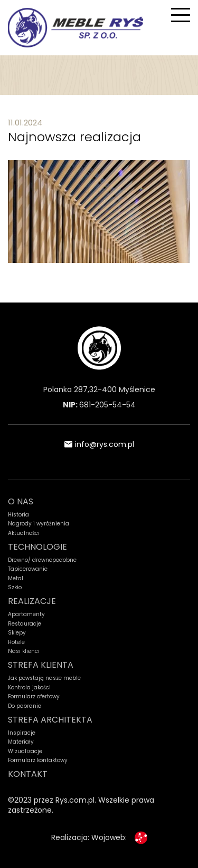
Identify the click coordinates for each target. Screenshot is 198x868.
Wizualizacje (25, 752)
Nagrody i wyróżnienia (39, 524)
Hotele (16, 642)
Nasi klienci (24, 651)
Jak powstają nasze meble (44, 678)
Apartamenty (26, 615)
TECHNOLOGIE (37, 547)
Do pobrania (25, 706)
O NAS (21, 501)
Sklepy (17, 633)
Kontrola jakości (29, 688)
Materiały (21, 742)
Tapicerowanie (28, 569)
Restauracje (25, 624)
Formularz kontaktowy (38, 760)
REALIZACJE (32, 601)
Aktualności (24, 533)
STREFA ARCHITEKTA (50, 720)
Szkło (15, 588)
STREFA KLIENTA (41, 665)
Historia (18, 515)
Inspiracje (22, 733)
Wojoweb (108, 837)
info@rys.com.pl (99, 444)
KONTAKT (28, 774)
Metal (16, 579)
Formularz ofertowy (34, 697)
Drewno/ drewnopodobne (42, 560)
